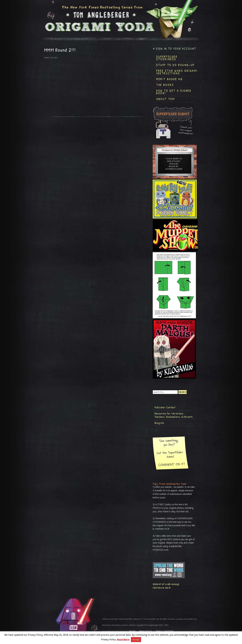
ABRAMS (132, 631)
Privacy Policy (146, 631)
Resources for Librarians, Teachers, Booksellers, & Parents (174, 415)
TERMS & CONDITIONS (165, 631)
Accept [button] (136, 640)
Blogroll (159, 423)
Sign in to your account (176, 49)
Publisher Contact (165, 407)
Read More (123, 640)
